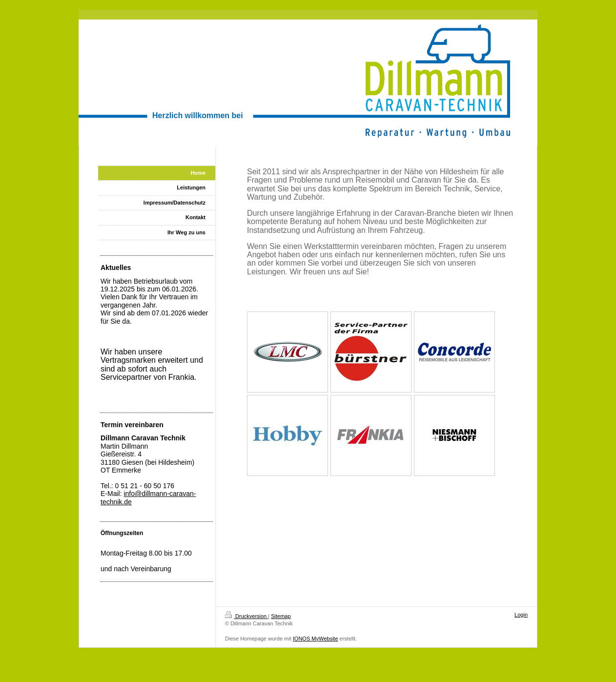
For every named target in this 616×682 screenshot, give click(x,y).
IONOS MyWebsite (316, 639)
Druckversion (246, 616)
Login (521, 615)
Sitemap (281, 616)
